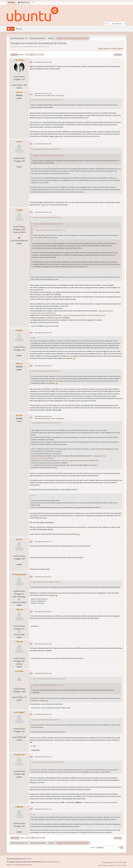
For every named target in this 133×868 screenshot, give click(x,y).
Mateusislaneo (20, 574)
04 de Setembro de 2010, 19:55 (43, 333)
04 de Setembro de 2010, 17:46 (43, 93)
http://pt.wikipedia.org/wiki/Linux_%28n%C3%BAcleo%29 (84, 315)
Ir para (92, 847)
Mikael (20, 330)
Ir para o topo (15, 838)
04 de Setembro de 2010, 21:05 (43, 416)
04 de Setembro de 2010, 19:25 (43, 212)
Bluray (20, 609)
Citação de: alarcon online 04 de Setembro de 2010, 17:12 (47, 582)
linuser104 (20, 755)
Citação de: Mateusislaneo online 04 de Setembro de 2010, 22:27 (49, 679)
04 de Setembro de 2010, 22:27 (43, 577)
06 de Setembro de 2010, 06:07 (43, 612)
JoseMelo (20, 60)
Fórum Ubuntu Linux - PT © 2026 (114, 862)
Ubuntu (45, 862)
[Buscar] (113, 24)
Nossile (20, 642)
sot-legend (20, 712)
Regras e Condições (109, 865)
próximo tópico (117, 48)
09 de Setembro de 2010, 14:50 (43, 714)
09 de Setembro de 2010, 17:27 (43, 757)
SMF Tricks (28, 859)
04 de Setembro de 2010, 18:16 (43, 144)
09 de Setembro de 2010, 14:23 (43, 673)
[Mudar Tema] (33, 2)
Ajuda (100, 865)
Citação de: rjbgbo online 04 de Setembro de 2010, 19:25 (47, 423)
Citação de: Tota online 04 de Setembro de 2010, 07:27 (46, 720)
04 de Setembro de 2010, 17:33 (43, 62)
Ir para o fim (14, 55)
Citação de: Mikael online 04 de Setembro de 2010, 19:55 (47, 371)
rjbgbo (20, 210)
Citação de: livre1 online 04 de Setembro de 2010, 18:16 (47, 217)
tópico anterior (104, 48)
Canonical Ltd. (55, 862)
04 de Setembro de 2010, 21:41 (43, 542)
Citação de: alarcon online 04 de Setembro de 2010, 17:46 (47, 149)
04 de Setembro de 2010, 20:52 (43, 366)
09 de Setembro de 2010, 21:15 (43, 809)
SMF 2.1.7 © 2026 (13, 865)
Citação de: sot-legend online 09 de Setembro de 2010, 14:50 (48, 762)
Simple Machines (26, 865)
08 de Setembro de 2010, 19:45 (43, 644)
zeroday (20, 671)
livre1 (20, 142)
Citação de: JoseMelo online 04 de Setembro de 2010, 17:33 (48, 100)
